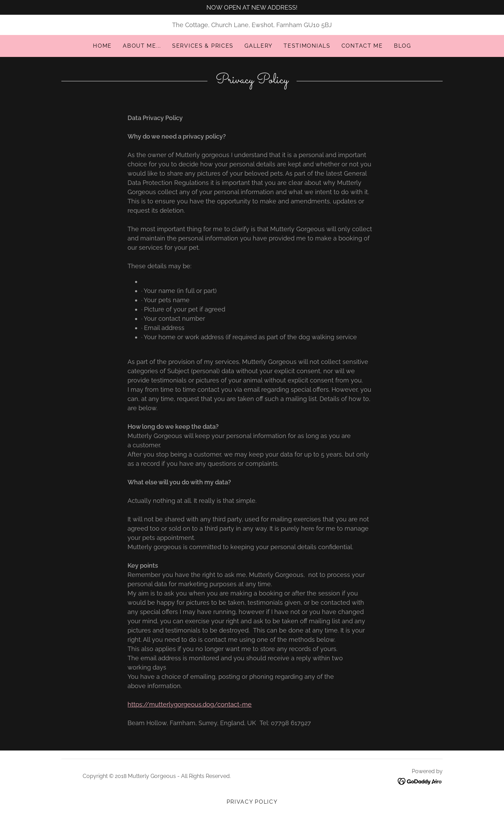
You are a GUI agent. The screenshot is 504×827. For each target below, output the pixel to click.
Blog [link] (403, 46)
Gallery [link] (259, 46)
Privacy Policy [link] (252, 802)
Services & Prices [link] (203, 46)
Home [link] (102, 46)
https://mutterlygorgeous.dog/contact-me (190, 704)
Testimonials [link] (307, 46)
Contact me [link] (362, 46)
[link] (420, 781)
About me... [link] (142, 46)
